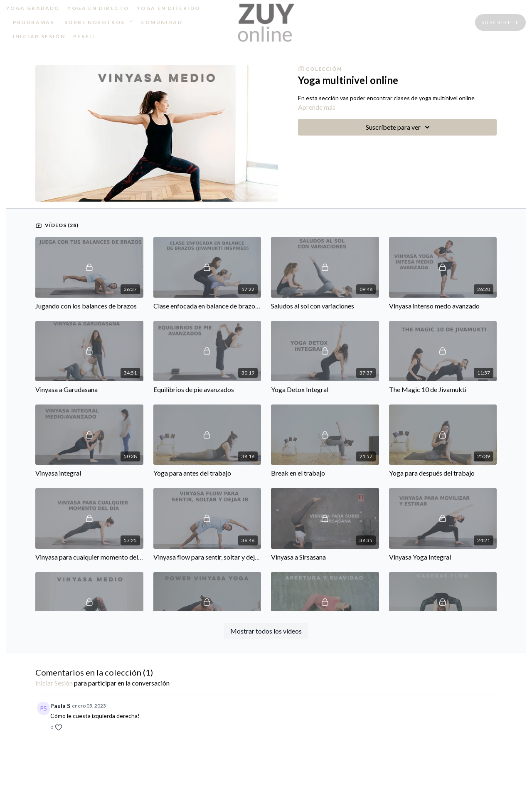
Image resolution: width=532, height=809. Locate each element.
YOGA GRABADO (33, 8)
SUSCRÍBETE (500, 22)
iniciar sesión (54, 683)
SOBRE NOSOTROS (99, 22)
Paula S (60, 706)
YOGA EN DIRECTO (98, 8)
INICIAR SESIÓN (39, 36)
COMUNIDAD (162, 22)
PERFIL (84, 36)
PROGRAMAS (34, 22)
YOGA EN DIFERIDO (168, 8)
